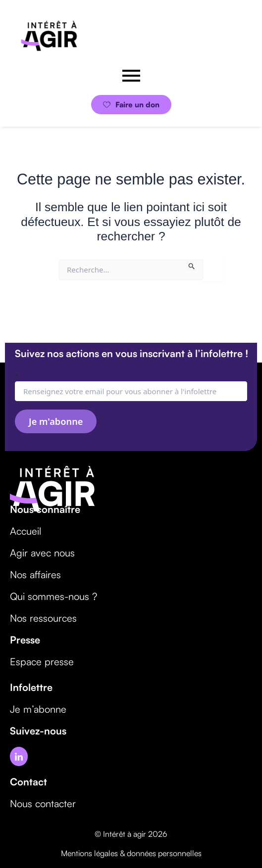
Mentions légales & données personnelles (131, 853)
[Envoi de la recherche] (192, 265)
